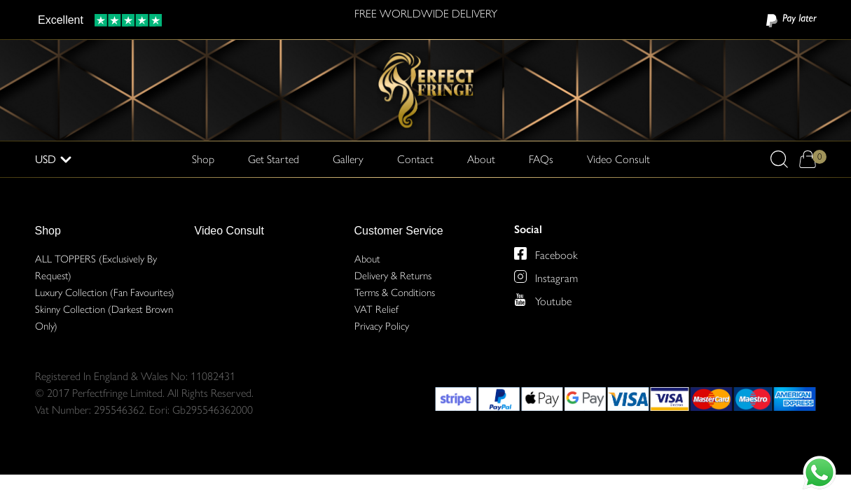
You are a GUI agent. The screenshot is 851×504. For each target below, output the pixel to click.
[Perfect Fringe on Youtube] (520, 300)
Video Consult (618, 159)
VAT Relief (376, 309)
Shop (48, 231)
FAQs (541, 159)
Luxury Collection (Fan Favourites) (105, 293)
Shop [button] (203, 158)
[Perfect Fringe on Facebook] (520, 253)
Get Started (274, 159)
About (481, 159)
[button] (779, 159)
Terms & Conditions (395, 293)
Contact (415, 159)
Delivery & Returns (393, 276)
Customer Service (399, 231)
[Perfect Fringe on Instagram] (520, 276)
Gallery (348, 159)
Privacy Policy (382, 326)
